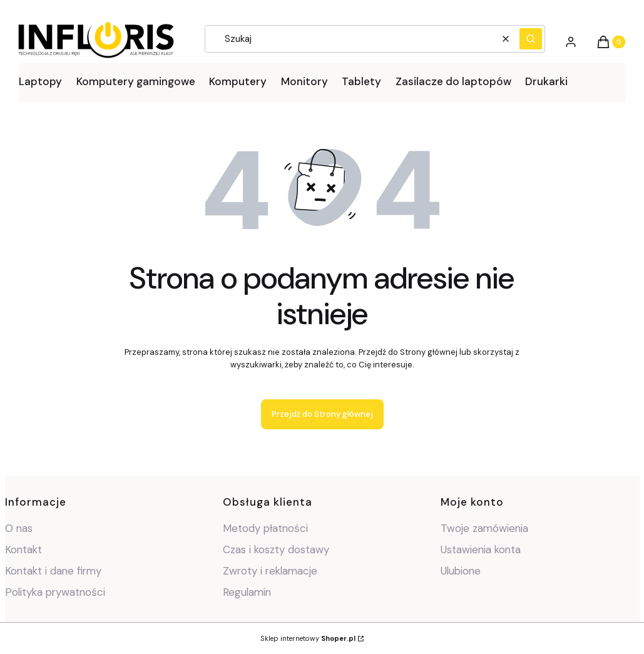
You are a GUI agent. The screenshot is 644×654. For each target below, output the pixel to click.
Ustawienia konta (481, 549)
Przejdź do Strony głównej (322, 414)
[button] (531, 39)
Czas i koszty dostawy (276, 549)
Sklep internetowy (308, 638)
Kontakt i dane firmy (53, 571)
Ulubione (461, 571)
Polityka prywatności (55, 592)
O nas (19, 528)
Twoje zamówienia (484, 528)
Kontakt (23, 549)
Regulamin (247, 592)
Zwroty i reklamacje (270, 571)
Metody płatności (265, 528)
